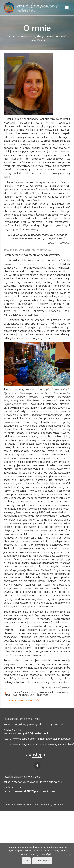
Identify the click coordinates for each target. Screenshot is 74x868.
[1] (43, 675)
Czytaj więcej (42, 861)
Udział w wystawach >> (22, 700)
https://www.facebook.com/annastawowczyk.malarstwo (37, 739)
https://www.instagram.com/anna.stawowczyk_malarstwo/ (39, 744)
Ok (26, 861)
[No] (69, 855)
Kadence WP (58, 804)
